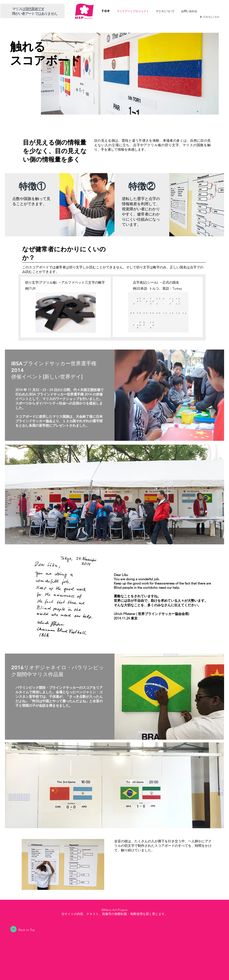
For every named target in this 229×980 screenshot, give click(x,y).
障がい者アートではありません (35, 13)
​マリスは (19, 9)
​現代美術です (35, 9)
